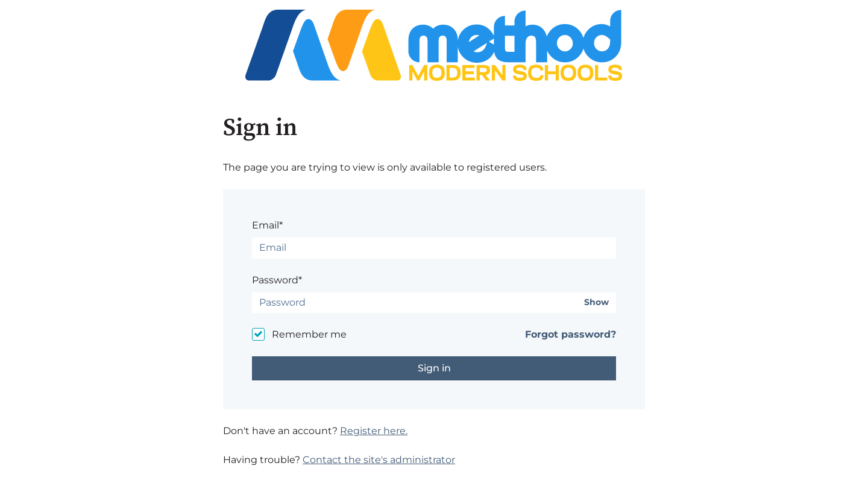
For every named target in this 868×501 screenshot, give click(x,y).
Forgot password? (571, 334)
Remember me (309, 334)
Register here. (374, 431)
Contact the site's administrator (379, 460)
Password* (277, 280)
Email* (267, 225)
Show (596, 302)
